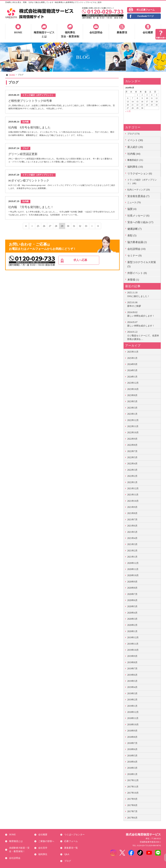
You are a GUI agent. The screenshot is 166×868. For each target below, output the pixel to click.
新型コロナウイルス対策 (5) (142, 264)
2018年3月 (132, 768)
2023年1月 (132, 414)
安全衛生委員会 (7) (138, 196)
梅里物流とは (15, 839)
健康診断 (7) (134, 229)
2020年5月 (132, 606)
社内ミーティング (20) (139, 190)
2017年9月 (132, 799)
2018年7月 (132, 743)
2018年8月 (132, 737)
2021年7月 (132, 520)
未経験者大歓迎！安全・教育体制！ (21, 846)
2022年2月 (132, 476)
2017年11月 (133, 787)
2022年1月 (132, 482)
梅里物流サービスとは (44, 35)
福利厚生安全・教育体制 (70, 35)
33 (86, 229)
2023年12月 (133, 383)
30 (68, 229)
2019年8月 (132, 662)
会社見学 (42, 844)
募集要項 (122, 32)
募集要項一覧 (70, 844)
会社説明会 (96, 32)
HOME (18, 32)
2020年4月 (132, 613)
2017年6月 (132, 818)
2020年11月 (133, 569)
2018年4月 (132, 762)
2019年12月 (133, 638)
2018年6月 (132, 749)
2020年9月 (132, 582)
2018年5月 (132, 756)
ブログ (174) (133, 134)
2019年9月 (132, 656)
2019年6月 (132, 675)
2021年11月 (133, 495)
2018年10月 (133, 725)
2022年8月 (132, 445)
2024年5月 (132, 370)
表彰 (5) (132, 235)
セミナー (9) (134, 256)
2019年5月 (132, 681)
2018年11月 (133, 718)
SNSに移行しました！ (143, 294)
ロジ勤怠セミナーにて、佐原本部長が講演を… (143, 335)
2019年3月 (132, 694)
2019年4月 (132, 687)
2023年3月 (132, 408)
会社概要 (148, 32)
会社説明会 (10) (136, 249)
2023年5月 (132, 401)
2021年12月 (133, 489)
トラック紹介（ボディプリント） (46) (142, 182)
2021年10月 (133, 501)
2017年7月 (132, 811)
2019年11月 (133, 644)
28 (56, 229)
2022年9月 (132, 439)
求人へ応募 (88, 264)
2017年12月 (133, 780)
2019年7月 (132, 669)
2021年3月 (132, 544)
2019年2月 (132, 700)
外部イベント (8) (137, 273)
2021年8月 (132, 513)
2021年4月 (132, 538)
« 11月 (128, 111)
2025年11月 (133, 352)
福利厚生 (42, 850)
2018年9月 (132, 731)
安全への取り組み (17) (140, 222)
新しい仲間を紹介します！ (143, 314)
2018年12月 (133, 712)
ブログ (67, 855)
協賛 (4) (132, 209)
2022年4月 (132, 464)
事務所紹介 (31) (135, 160)
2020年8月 (132, 588)
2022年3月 (132, 470)
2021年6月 (132, 526)
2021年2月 (132, 551)
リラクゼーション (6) (140, 174)
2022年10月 (133, 433)
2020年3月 (132, 619)
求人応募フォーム (146, 10)
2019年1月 (132, 706)
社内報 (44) (134, 154)
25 (38, 229)
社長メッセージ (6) (138, 216)
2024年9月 (132, 364)
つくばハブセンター (74, 834)
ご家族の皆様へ (46, 839)
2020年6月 (132, 600)
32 (80, 229)
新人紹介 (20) (135, 147)
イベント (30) (135, 140)
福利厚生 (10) (135, 167)
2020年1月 (132, 631)
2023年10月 (133, 389)
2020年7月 (132, 594)
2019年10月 (133, 650)
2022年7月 (132, 451)
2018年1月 (132, 774)
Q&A (66, 850)
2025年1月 (132, 358)
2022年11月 (133, 426)
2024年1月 (132, 377)
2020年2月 (132, 625)
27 (50, 229)
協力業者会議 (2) (137, 242)
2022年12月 (133, 420)
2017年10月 (133, 793)
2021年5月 (132, 532)
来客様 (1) (133, 280)
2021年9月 (132, 507)
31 (74, 229)
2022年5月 (132, 457)
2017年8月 (132, 805)
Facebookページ (146, 16)
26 (44, 229)
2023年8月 (132, 395)
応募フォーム (70, 839)
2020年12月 (133, 563)
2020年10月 (133, 575)
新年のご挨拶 (143, 304)
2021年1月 (132, 557)
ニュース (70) (134, 202)
